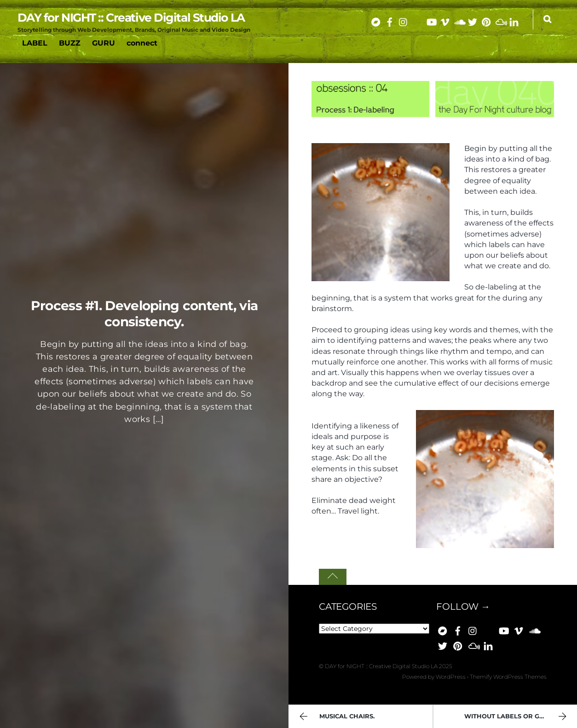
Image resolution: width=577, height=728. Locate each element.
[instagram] (404, 20)
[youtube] (431, 20)
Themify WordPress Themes (508, 677)
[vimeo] (445, 20)
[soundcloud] (459, 20)
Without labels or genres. (517, 717)
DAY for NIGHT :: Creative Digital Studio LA (381, 666)
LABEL (35, 43)
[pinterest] (486, 20)
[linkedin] (514, 20)
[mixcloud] (500, 20)
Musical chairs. (336, 717)
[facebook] (390, 20)
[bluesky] (417, 20)
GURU (104, 43)
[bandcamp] (376, 20)
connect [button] (142, 43)
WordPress (451, 677)
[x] (473, 20)
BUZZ (70, 43)
